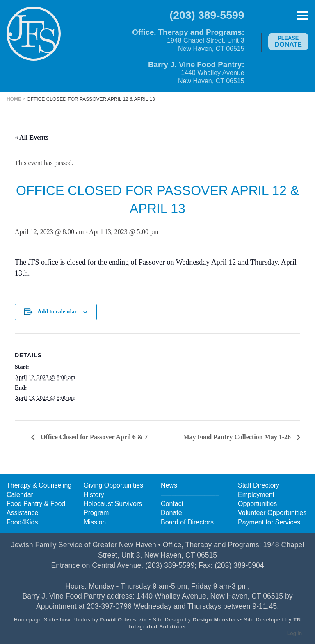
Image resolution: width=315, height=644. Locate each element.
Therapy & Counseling (39, 485)
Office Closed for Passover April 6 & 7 (93, 437)
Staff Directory (259, 485)
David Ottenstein (123, 620)
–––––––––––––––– (190, 495)
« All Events (32, 137)
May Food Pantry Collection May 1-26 (238, 437)
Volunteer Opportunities (272, 513)
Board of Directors (187, 522)
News (169, 485)
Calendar (20, 495)
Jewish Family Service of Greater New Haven (34, 39)
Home (14, 99)
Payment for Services (269, 522)
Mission (95, 522)
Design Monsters (216, 620)
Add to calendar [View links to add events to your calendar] (57, 312)
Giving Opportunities (113, 485)
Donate (288, 41)
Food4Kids (22, 522)
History (94, 495)
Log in (294, 633)
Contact (172, 504)
